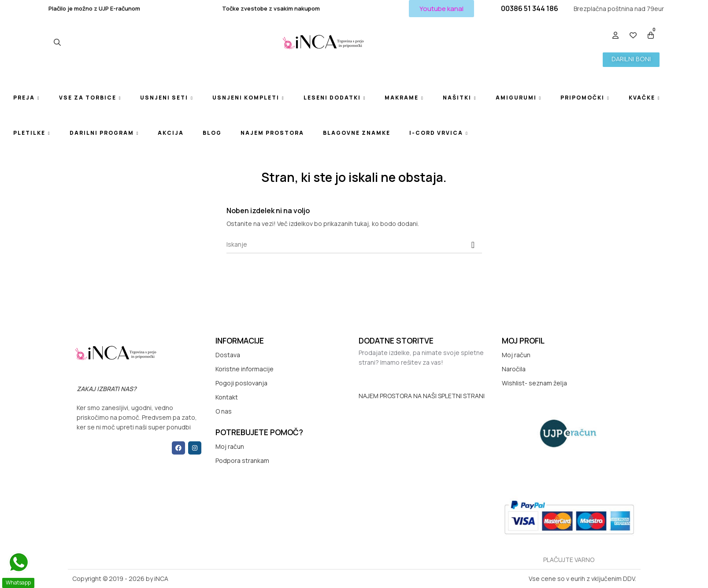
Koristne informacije (245, 369)
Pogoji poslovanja (241, 383)
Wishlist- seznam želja (534, 383)
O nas (224, 411)
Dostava (228, 355)
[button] (441, 9)
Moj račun (230, 446)
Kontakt (227, 397)
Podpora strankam (242, 460)
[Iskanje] (354, 244)
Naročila (514, 369)
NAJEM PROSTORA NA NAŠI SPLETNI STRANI (422, 396)
